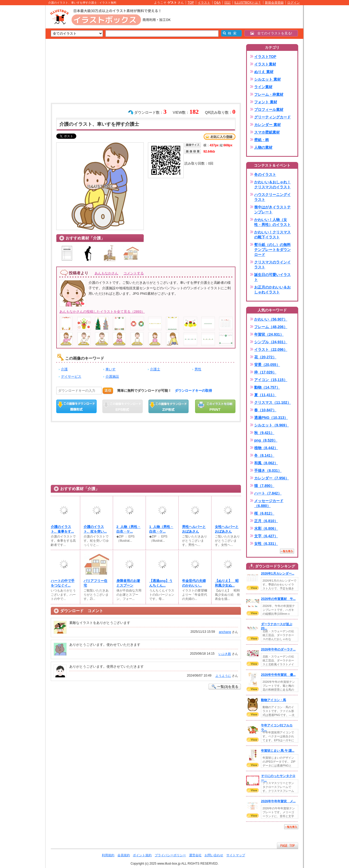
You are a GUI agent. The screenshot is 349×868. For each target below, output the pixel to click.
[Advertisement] (21, 86)
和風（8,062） (266, 463)
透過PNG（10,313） (271, 418)
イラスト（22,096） (271, 349)
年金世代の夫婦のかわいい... (194, 583)
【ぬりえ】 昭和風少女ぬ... (227, 583)
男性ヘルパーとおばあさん (194, 529)
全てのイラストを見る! (271, 33)
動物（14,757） (267, 387)
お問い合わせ (214, 855)
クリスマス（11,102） (273, 402)
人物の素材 (263, 147)
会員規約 (124, 855)
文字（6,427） (266, 536)
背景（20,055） (267, 365)
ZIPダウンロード (169, 406)
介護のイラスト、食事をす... (62, 529)
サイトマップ (236, 855)
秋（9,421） (264, 433)
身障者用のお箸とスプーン (128, 583)
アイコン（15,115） (271, 380)
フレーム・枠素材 (269, 94)
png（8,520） (266, 440)
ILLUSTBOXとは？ (248, 3)
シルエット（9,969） (272, 425)
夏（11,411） (265, 395)
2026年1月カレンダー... (278, 574)
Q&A (217, 3)
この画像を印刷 (215, 406)
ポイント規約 (142, 855)
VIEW (253, 588)
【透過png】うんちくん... (161, 583)
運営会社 (195, 855)
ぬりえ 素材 (264, 72)
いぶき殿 (225, 654)
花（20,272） (265, 357)
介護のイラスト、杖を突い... (95, 529)
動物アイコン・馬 (273, 700)
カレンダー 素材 (267, 125)
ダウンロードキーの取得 (193, 391)
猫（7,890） (264, 486)
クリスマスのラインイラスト (272, 265)
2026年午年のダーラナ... (278, 649)
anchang (225, 632)
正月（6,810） (266, 521)
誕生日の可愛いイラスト (272, 277)
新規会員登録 (274, 3)
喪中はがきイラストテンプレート (272, 210)
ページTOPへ (288, 845)
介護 (64, 369)
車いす (111, 369)
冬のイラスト (265, 174)
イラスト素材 (265, 64)
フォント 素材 (266, 102)
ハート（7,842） (268, 493)
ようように (223, 676)
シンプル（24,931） (271, 342)
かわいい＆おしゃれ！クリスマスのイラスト (272, 185)
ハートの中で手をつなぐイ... (63, 583)
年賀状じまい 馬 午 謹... (278, 751)
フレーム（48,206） (271, 327)
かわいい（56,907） (271, 319)
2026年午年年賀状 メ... (278, 801)
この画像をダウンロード (76, 406)
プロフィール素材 (269, 110)
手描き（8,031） (268, 471)
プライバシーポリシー (170, 855)
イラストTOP (265, 57)
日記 (227, 3)
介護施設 (112, 376)
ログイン (294, 3)
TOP (191, 3)
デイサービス (71, 376)
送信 (108, 391)
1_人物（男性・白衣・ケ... (161, 529)
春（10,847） (265, 410)
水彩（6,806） (266, 528)
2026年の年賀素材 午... (278, 599)
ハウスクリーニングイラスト (272, 197)
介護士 (155, 369)
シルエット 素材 (267, 79)
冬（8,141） (264, 455)
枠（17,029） (265, 372)
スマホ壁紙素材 (267, 132)
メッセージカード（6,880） (269, 503)
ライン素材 (263, 87)
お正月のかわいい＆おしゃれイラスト (272, 290)
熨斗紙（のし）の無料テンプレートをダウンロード (272, 250)
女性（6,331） (266, 544)
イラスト (204, 3)
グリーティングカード (272, 117)
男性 (198, 369)
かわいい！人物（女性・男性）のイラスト (272, 222)
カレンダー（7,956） (272, 478)
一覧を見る (287, 551)
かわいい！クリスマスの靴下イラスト (272, 235)
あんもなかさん (106, 273)
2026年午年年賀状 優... (278, 675)
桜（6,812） (264, 513)
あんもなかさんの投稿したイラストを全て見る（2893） (102, 312)
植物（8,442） (266, 448)
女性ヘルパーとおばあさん (227, 529)
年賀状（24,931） (269, 334)
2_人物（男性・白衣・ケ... (129, 529)
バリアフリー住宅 (95, 583)
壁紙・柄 (261, 140)
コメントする (134, 273)
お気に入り (220, 137)
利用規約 (108, 855)
